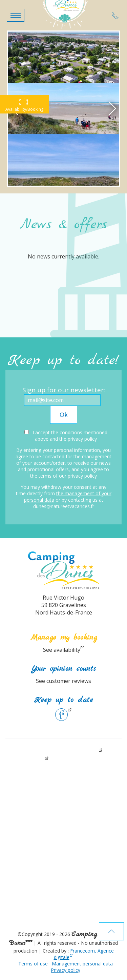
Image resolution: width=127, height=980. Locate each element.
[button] (16, 15)
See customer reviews (63, 681)
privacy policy (82, 476)
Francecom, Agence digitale (84, 954)
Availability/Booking (24, 105)
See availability (62, 650)
